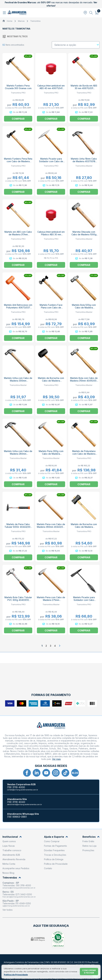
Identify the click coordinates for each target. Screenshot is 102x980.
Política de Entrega (54, 859)
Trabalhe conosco (12, 850)
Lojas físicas (9, 846)
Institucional (12, 837)
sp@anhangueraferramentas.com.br (16, 906)
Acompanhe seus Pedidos (16, 868)
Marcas (21, 21)
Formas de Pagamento (55, 846)
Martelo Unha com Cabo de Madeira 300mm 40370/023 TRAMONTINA (18, 381)
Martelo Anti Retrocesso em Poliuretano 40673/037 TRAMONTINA (18, 308)
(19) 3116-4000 (16, 787)
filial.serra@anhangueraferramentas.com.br (19, 897)
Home (10, 21)
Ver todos (8, 910)
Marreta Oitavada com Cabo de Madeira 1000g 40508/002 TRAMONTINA (84, 234)
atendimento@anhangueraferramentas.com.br (24, 804)
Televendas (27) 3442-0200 (17, 894)
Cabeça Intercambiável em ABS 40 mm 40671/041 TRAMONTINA (51, 88)
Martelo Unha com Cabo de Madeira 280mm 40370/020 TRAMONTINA (18, 454)
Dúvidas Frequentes (54, 850)
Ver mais (56, 759)
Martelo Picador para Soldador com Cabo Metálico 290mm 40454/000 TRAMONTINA (84, 601)
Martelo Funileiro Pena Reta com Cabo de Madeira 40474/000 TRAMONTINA (18, 161)
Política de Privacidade (56, 864)
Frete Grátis (88, 841)
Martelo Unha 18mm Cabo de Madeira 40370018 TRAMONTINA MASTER (84, 161)
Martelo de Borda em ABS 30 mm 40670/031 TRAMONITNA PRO (84, 88)
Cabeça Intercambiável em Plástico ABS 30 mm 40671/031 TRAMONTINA (51, 234)
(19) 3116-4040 (16, 802)
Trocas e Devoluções (55, 855)
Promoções (88, 850)
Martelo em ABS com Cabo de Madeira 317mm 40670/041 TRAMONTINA (18, 234)
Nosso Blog (8, 873)
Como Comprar (52, 841)
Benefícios (91, 837)
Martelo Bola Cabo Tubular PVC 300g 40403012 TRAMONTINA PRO (18, 600)
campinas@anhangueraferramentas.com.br (19, 888)
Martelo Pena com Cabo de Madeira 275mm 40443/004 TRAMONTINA (51, 600)
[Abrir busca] (91, 13)
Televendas (12, 878)
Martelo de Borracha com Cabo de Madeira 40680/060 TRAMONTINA (84, 527)
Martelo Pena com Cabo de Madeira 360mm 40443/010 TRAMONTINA (51, 527)
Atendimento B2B (11, 855)
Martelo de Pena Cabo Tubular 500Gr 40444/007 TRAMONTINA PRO (18, 527)
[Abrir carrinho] (97, 13)
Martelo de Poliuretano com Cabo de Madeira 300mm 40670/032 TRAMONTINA (84, 455)
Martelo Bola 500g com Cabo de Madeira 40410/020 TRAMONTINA (84, 308)
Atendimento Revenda (14, 859)
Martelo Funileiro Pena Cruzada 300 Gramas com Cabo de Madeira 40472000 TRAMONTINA (18, 90)
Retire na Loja (89, 846)
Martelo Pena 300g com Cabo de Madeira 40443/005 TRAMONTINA (51, 454)
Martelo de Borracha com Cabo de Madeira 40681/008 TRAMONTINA (51, 381)
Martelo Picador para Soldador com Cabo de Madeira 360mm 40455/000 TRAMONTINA (51, 163)
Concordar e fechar (89, 971)
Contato (48, 868)
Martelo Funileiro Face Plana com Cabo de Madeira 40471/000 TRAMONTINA (51, 309)
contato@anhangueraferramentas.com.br (23, 790)
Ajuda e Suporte (56, 837)
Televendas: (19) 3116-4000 (17, 885)
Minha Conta (9, 864)
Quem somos (9, 841)
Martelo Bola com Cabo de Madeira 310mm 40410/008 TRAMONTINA (84, 381)
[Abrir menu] (5, 13)
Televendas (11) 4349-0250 (17, 903)
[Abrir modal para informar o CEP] (85, 13)
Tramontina (35, 21)
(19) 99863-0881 (17, 817)
